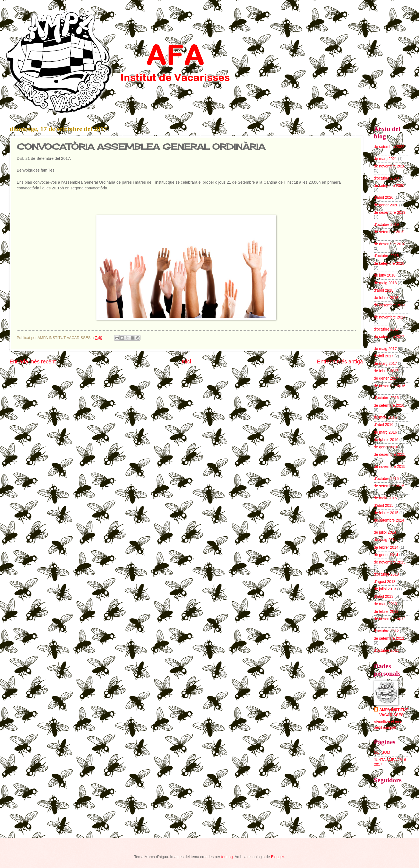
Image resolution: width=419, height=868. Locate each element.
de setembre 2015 (389, 486)
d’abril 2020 (384, 197)
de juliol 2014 (385, 532)
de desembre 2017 (390, 305)
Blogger (277, 857)
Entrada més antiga (340, 362)
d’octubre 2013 (386, 574)
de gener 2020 (386, 205)
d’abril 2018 (384, 290)
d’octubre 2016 (386, 398)
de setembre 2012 (389, 638)
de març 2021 (385, 159)
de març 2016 (385, 432)
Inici (186, 362)
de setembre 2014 (389, 520)
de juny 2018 (385, 275)
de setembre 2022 (389, 147)
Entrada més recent (33, 362)
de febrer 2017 (386, 371)
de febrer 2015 (386, 513)
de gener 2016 (386, 447)
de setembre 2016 (389, 405)
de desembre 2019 (390, 213)
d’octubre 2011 (386, 651)
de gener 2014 (386, 555)
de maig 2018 (385, 283)
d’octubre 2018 (386, 256)
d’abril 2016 (384, 425)
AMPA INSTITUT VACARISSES (394, 712)
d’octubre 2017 (386, 329)
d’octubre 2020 (386, 178)
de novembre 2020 (390, 166)
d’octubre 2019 (386, 225)
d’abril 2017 (384, 356)
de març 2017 (385, 364)
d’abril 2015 (384, 506)
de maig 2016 (385, 417)
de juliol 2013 (385, 589)
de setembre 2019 (389, 232)
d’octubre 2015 (386, 479)
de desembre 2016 (390, 386)
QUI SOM (382, 752)
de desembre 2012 (390, 619)
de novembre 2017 (390, 317)
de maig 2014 (385, 540)
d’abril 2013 (384, 597)
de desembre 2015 (390, 455)
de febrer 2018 (386, 298)
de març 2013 (385, 604)
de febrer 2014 (386, 547)
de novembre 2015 (390, 467)
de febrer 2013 (386, 612)
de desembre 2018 (390, 244)
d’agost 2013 (385, 582)
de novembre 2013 (390, 562)
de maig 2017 (385, 349)
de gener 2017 (386, 378)
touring (227, 857)
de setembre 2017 (389, 337)
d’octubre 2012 (386, 631)
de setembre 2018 (389, 264)
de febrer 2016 (386, 440)
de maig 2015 (385, 498)
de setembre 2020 (389, 186)
